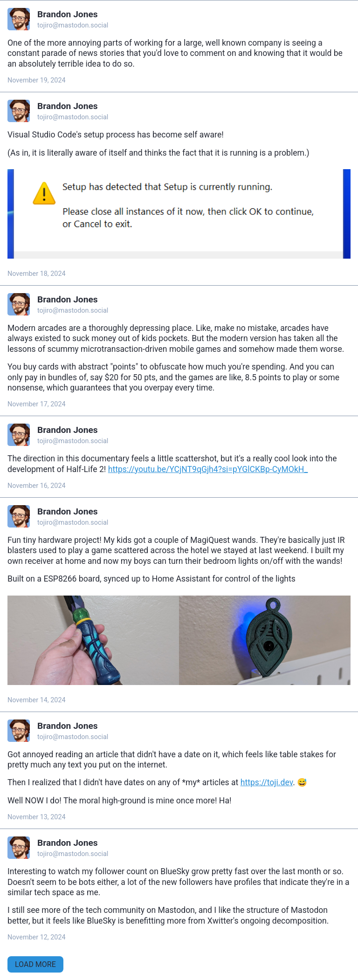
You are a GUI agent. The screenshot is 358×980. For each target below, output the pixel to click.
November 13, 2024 (37, 817)
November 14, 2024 (37, 700)
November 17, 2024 (37, 404)
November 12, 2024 (37, 937)
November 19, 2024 (37, 80)
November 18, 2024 (37, 274)
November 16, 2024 (37, 486)
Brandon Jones (68, 14)
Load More (35, 964)
